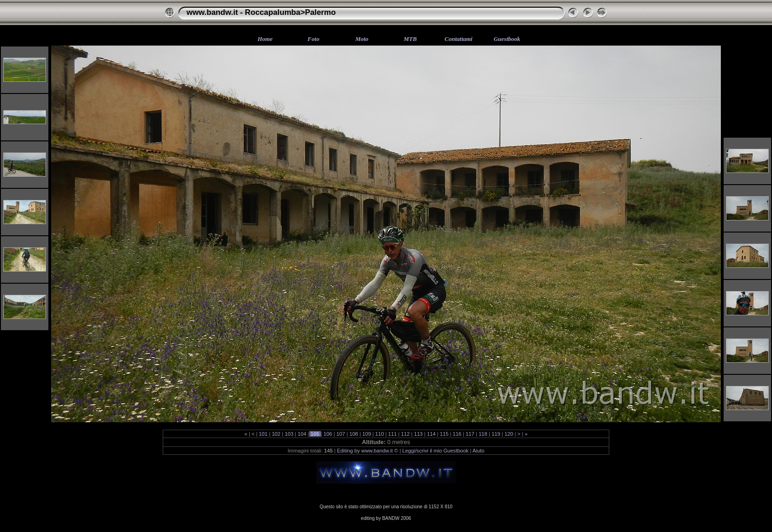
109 (367, 434)
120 (509, 434)
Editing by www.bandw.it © (368, 451)
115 (444, 434)
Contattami (459, 39)
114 (431, 434)
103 (289, 434)
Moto (362, 39)
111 (392, 434)
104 (302, 434)
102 (276, 434)
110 (380, 434)
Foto (313, 39)
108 (354, 434)
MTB (410, 39)
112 (405, 434)
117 (470, 434)
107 (341, 434)
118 (483, 434)
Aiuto (479, 451)
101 (263, 434)
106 (328, 434)
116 (457, 434)
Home (265, 39)
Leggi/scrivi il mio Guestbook (435, 451)
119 (496, 434)
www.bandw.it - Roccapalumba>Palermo (261, 12)
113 (418, 434)
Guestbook (507, 39)
